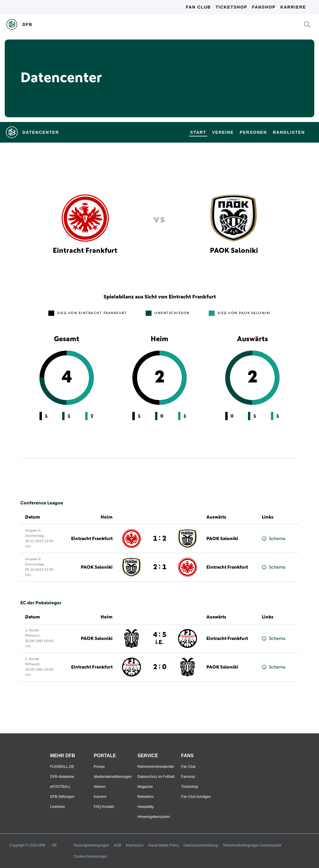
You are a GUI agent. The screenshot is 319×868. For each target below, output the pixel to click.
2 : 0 (160, 667)
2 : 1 (160, 567)
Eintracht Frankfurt (92, 539)
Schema (274, 539)
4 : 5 (160, 638)
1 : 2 (160, 539)
